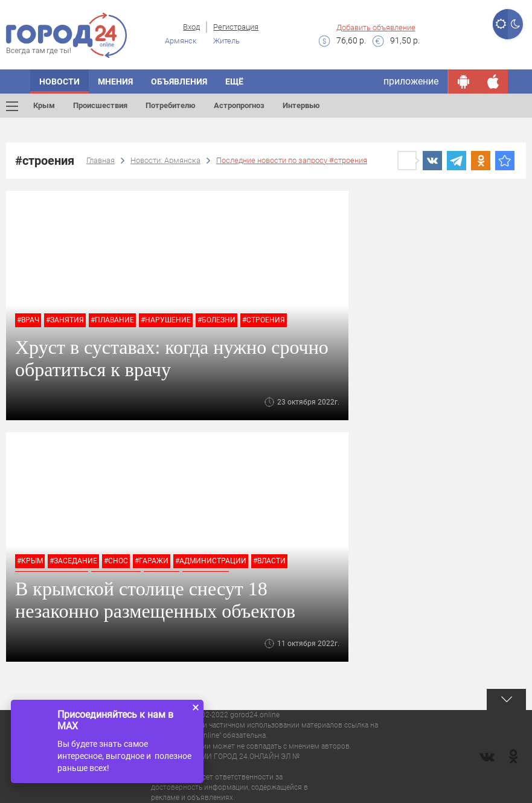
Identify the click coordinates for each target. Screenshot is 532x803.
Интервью (301, 105)
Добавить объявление (376, 27)
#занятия (65, 320)
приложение (411, 81)
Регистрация (236, 27)
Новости (59, 82)
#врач (28, 320)
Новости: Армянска (165, 160)
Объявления (179, 82)
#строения (264, 320)
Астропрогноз (239, 105)
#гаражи (152, 561)
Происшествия (100, 105)
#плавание (112, 320)
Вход (191, 27)
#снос (116, 561)
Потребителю (171, 105)
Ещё (234, 82)
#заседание (73, 561)
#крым (30, 561)
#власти (269, 561)
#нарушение (166, 320)
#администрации (211, 561)
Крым (44, 105)
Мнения (115, 82)
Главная (101, 160)
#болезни (216, 320)
